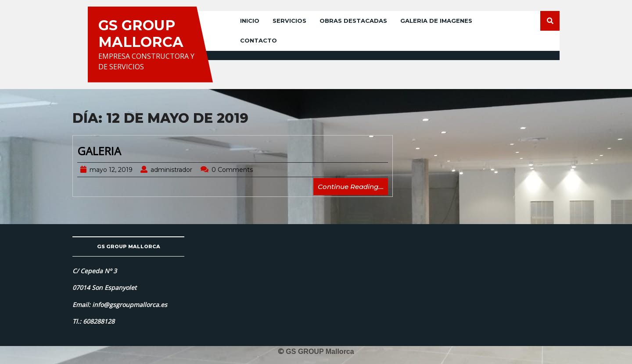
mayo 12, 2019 (111, 170)
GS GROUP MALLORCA (141, 34)
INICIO (250, 21)
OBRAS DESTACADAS (353, 21)
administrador (171, 170)
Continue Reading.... (353, 188)
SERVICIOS (289, 21)
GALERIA (99, 151)
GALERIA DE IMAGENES (436, 21)
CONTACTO (259, 40)
